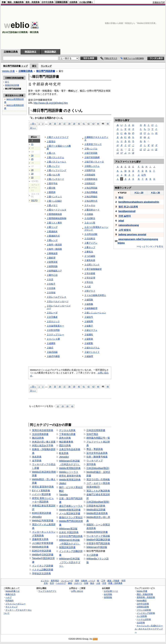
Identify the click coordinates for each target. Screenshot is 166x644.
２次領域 (51, 293)
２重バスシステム (55, 157)
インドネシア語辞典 (146, 613)
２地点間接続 (91, 197)
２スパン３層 (53, 339)
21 (32, 144)
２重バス (51, 153)
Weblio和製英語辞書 (70, 510)
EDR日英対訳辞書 (42, 513)
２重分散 (51, 188)
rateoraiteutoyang (129, 225)
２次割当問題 (53, 330)
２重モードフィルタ (56, 210)
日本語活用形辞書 (96, 430)
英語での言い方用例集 (98, 479)
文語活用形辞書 (40, 434)
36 (60, 124)
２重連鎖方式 (53, 236)
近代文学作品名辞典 (97, 453)
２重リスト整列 (54, 223)
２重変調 (51, 192)
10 (58, 406)
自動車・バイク (88, 581)
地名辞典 (37, 457)
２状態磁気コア (54, 271)
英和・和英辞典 (33, 2)
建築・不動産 (113, 581)
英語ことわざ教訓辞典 (98, 491)
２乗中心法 (52, 275)
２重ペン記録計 (54, 201)
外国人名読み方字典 (43, 445)
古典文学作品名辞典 (70, 449)
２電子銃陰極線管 (93, 269)
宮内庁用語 (92, 434)
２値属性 (89, 335)
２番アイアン (91, 243)
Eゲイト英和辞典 (41, 491)
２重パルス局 (53, 175)
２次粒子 (51, 284)
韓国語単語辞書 (67, 547)
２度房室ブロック (93, 144)
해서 (121, 197)
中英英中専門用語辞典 (98, 543)
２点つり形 (90, 223)
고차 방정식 (125, 230)
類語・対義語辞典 (16, 2)
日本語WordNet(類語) (98, 468)
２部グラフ (90, 291)
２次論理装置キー (55, 326)
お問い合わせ (77, 591)
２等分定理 (90, 278)
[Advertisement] (142, 27)
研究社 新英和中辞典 (43, 487)
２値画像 (89, 304)
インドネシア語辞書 (43, 566)
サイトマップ (12, 607)
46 (108, 124)
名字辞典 (37, 461)
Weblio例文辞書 (40, 547)
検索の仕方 (11, 594)
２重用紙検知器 (54, 214)
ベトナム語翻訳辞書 (43, 570)
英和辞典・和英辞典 (146, 597)
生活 (52, 583)
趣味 (70, 583)
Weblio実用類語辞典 (70, 468)
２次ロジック (53, 321)
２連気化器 (90, 260)
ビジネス (45, 581)
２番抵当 (89, 252)
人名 (98, 583)
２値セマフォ (91, 330)
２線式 (50, 348)
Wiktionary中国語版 (97, 547)
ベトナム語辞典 (144, 619)
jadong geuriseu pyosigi (132, 234)
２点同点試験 (91, 234)
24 (32, 155)
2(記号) (34, 200)
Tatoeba (63, 495)
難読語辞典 (38, 438)
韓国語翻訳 (50, 52)
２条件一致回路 (54, 249)
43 (93, 124)
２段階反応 (90, 183)
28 (32, 170)
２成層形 (51, 343)
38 (69, 124)
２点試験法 (90, 218)
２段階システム (92, 166)
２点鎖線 (89, 214)
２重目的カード (92, 210)
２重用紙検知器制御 (56, 218)
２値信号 (89, 317)
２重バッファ (53, 166)
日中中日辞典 (48, 2)
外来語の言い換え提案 (44, 442)
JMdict (63, 483)
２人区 (88, 287)
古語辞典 (73, 2)
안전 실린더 (125, 216)
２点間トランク (92, 265)
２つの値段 (90, 256)
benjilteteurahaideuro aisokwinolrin (139, 202)
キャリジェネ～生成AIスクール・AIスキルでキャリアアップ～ (149, 629)
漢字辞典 (91, 464)
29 (32, 174)
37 (65, 124)
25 (32, 159)
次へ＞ (33, 128)
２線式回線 (52, 352)
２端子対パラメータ (94, 162)
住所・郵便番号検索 (97, 457)
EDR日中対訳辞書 (42, 551)
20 (32, 178)
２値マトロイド (92, 352)
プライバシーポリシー (16, 604)
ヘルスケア (61, 583)
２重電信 (51, 142)
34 (50, 124)
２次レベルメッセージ (58, 301)
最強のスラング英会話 (71, 517)
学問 (123, 581)
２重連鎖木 (52, 231)
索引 (34, 66)
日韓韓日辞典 (61, 2)
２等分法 (89, 282)
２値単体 (89, 339)
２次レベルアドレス (56, 297)
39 (74, 124)
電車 (77, 581)
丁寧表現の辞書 (67, 434)
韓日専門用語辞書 (46, 71)
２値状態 (89, 321)
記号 (144, 175)
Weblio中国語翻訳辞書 (98, 540)
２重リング (52, 227)
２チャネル (90, 205)
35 (55, 124)
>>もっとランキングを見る (150, 246)
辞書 (4, 2)
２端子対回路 (91, 153)
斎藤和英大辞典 (40, 539)
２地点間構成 (91, 192)
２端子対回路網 (92, 157)
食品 (92, 583)
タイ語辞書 (92, 555)
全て (7, 82)
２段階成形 (90, 175)
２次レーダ (52, 313)
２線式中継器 (53, 356)
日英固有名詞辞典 (96, 506)
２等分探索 (90, 273)
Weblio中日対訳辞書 (43, 555)
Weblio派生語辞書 (96, 510)
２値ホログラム (92, 348)
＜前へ (33, 124)
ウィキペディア (95, 461)
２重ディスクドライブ (58, 137)
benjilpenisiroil (127, 211)
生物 (86, 583)
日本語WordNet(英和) (98, 502)
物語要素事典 (66, 442)
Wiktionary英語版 (68, 529)
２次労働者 (52, 317)
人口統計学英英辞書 (43, 543)
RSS (95, 639)
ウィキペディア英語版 (98, 536)
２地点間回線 (91, 188)
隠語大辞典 (65, 445)
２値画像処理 (91, 308)
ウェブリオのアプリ (47, 591)
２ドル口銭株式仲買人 (95, 295)
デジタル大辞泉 (67, 430)
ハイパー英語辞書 (41, 494)
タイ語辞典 (142, 616)
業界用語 (55, 581)
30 (67, 406)
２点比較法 (90, 239)
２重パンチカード (55, 179)
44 (98, 124)
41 (84, 124)
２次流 (50, 279)
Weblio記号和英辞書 (43, 521)
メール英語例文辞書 (70, 513)
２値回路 (89, 300)
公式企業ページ (111, 591)
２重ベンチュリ (54, 197)
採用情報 (108, 597)
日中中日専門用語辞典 (71, 536)
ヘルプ (9, 597)
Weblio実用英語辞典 (70, 480)
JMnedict (37, 517)
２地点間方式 (91, 201)
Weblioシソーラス (69, 472)
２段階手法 (90, 170)
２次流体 (51, 288)
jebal (121, 221)
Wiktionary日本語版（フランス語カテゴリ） (70, 562)
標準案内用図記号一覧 (98, 438)
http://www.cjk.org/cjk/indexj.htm (51, 103)
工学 (103, 581)
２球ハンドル (91, 149)
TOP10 (122, 193)
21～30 (155, 193)
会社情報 (108, 594)
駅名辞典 (64, 453)
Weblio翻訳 (142, 600)
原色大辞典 (65, 438)
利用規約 (10, 600)
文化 (46, 583)
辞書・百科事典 (115, 583)
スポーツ (78, 583)
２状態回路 (52, 266)
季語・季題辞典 (95, 449)
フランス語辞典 (144, 610)
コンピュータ (67, 581)
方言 (104, 583)
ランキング (46, 66)
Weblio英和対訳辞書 (97, 532)
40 (79, 124)
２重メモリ (52, 205)
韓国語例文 (31, 52)
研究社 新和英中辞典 (70, 476)
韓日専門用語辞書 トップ (16, 66)
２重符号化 (52, 183)
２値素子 (89, 326)
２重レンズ (52, 240)
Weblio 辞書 (9, 71)
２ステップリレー (55, 335)
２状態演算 (52, 262)
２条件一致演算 (54, 245)
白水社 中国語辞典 (69, 532)
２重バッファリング (56, 170)
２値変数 (89, 343)
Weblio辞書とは (13, 591)
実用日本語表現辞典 (43, 430)
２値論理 (89, 356)
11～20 (139, 193)
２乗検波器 (52, 253)
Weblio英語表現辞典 (97, 513)
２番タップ (90, 247)
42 (89, 124)
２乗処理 (51, 258)
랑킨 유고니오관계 (128, 207)
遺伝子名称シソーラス (71, 506)
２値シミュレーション (95, 313)
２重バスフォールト (56, 162)
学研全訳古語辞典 (41, 573)
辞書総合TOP (159, 2)
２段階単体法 (91, 179)
